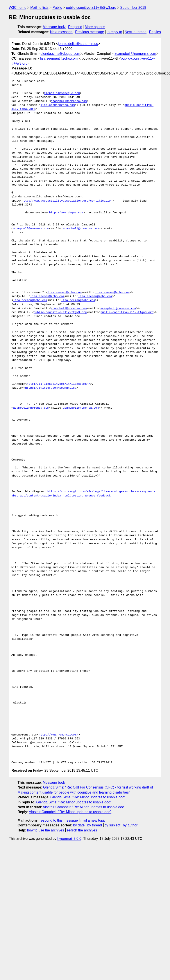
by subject (112, 825)
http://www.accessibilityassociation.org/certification (67, 201)
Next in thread (136, 32)
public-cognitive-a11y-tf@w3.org (91, 8)
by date (79, 825)
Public (57, 8)
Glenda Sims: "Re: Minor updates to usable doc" (88, 797)
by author (130, 825)
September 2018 (133, 8)
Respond (75, 27)
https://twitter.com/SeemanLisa (51, 388)
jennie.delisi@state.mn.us (78, 44)
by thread (95, 825)
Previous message (90, 32)
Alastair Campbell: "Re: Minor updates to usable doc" (84, 807)
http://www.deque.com (66, 213)
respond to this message (59, 820)
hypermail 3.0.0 (69, 839)
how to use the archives (46, 830)
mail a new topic (93, 820)
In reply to (114, 32)
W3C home (18, 8)
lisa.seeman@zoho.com (59, 58)
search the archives (82, 830)
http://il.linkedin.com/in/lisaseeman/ (58, 384)
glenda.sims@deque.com (60, 54)
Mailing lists (39, 8)
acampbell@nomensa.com (135, 54)
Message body (54, 27)
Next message (61, 32)
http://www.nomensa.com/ (58, 735)
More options (95, 27)
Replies (155, 32)
